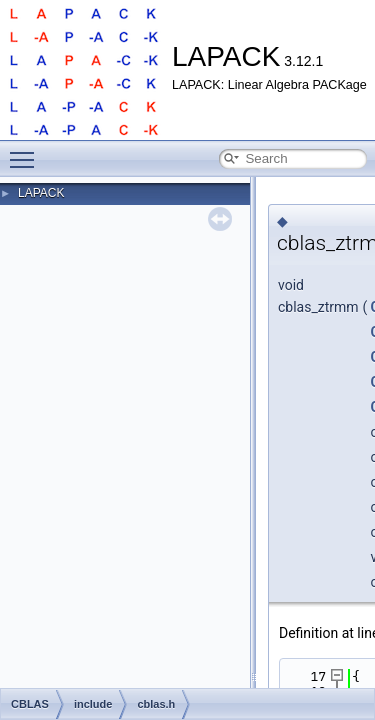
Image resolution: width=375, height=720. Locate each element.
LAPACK (41, 193)
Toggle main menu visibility (27, 151)
